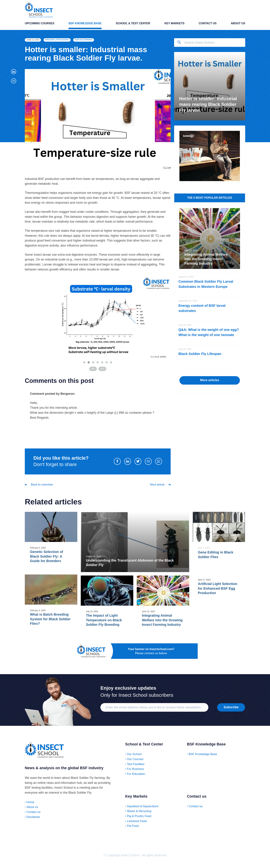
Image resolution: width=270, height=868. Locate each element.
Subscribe (231, 710)
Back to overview (42, 487)
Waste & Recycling (140, 814)
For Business (136, 772)
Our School (135, 757)
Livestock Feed (137, 824)
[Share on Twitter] (138, 464)
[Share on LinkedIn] (128, 464)
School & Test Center (133, 27)
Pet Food (133, 829)
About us (238, 27)
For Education (136, 777)
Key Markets (174, 27)
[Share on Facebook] (117, 464)
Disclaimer (34, 823)
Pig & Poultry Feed (140, 819)
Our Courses (136, 762)
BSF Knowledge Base (85, 27)
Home (31, 808)
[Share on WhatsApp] (159, 464)
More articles (210, 383)
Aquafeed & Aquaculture (144, 809)
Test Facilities (136, 767)
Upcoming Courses (40, 27)
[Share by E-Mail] (148, 464)
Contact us (208, 27)
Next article (157, 487)
